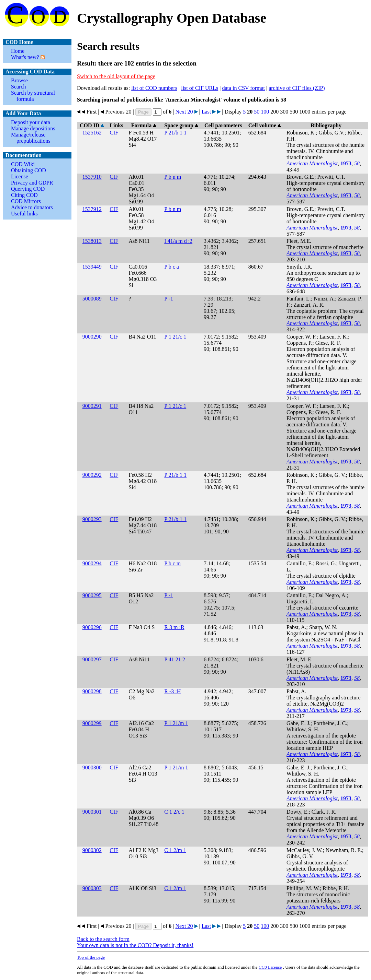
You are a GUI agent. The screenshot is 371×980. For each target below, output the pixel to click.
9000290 (92, 337)
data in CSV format (243, 88)
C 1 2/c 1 (174, 812)
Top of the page (91, 957)
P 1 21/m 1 (176, 723)
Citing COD (24, 195)
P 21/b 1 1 (175, 133)
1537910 (92, 177)
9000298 (92, 691)
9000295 (92, 595)
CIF (114, 133)
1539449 (92, 267)
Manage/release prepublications (31, 138)
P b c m (172, 563)
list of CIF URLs (200, 88)
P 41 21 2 (175, 659)
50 (257, 112)
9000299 (92, 723)
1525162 (92, 133)
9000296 (92, 627)
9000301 (92, 812)
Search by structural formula (33, 96)
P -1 (169, 299)
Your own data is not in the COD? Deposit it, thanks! (135, 945)
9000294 (92, 563)
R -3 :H (172, 691)
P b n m (173, 177)
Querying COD (28, 189)
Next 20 (184, 112)
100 (265, 112)
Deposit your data (31, 122)
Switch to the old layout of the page (116, 76)
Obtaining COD (29, 170)
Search (19, 87)
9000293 (92, 519)
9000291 (92, 406)
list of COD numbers (154, 88)
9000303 (92, 888)
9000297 (92, 659)
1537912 (92, 209)
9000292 (92, 475)
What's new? (25, 57)
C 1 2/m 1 (175, 850)
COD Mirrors (26, 201)
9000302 (92, 850)
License (20, 176)
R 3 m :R (174, 627)
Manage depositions (33, 128)
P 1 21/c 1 (175, 337)
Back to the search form (103, 939)
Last (206, 112)
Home (18, 51)
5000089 (92, 299)
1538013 (92, 241)
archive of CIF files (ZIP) (297, 88)
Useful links (24, 214)
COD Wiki (23, 164)
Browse (19, 80)
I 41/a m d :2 (178, 241)
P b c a (172, 267)
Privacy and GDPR (32, 183)
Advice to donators (32, 207)
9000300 (92, 768)
